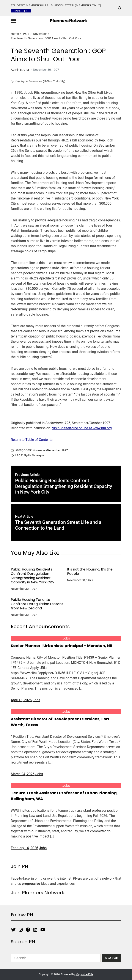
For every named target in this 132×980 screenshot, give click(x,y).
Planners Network (68, 21)
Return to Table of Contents (32, 440)
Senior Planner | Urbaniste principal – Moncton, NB (62, 646)
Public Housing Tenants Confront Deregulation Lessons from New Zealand (37, 604)
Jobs (66, 638)
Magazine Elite (85, 974)
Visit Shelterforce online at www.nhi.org (82, 428)
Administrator (20, 70)
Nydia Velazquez (35, 455)
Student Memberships (30, 5)
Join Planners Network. (38, 893)
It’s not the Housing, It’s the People (90, 572)
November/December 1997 (50, 450)
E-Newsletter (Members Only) (76, 5)
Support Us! (21, 11)
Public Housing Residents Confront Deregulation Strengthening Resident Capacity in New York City (32, 576)
